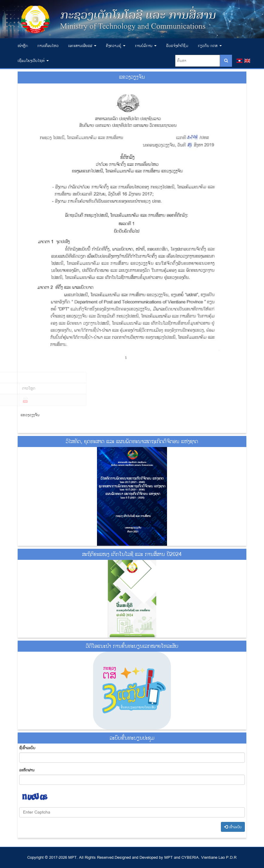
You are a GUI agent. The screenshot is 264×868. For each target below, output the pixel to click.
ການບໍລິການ (146, 46)
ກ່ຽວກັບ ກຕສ (210, 46)
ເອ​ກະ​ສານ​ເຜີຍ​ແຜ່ (82, 46)
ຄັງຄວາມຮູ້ (116, 46)
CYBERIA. (191, 858)
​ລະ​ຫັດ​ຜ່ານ (27, 770)
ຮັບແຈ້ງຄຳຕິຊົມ (177, 46)
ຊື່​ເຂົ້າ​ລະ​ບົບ (27, 748)
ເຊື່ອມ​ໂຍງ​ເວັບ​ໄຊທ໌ (33, 61)
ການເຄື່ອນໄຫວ (48, 46)
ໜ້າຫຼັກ (23, 46)
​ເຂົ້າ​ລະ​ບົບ (233, 827)
